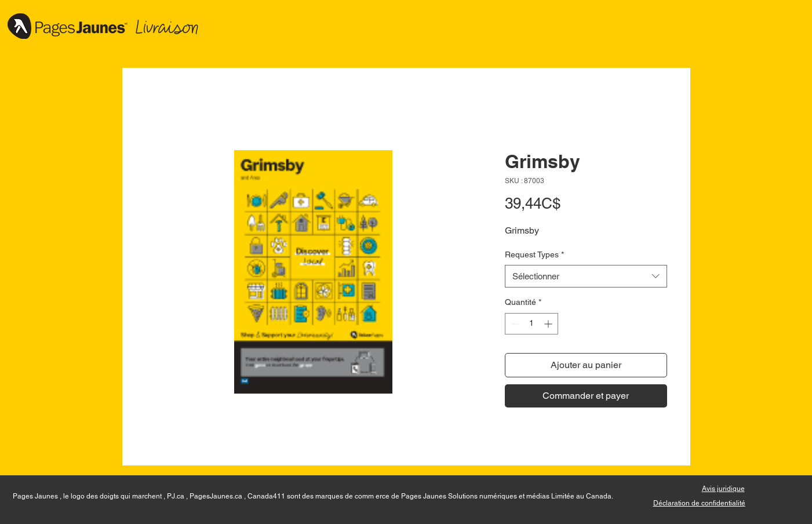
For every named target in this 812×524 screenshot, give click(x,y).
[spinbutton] (531, 324)
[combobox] (586, 276)
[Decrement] (514, 324)
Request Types (534, 254)
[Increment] (549, 324)
